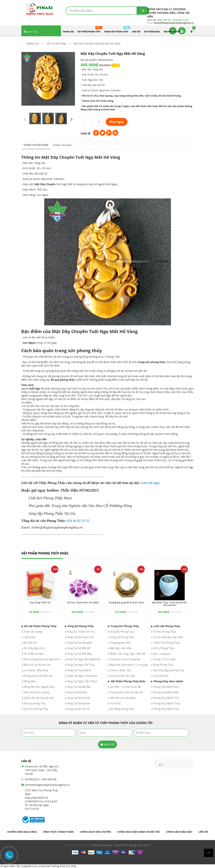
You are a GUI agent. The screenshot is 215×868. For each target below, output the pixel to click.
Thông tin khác (62, 145)
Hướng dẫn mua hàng (22, 832)
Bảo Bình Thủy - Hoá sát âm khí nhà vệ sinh (170, 604)
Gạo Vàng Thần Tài (40, 602)
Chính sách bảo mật (179, 832)
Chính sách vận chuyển (95, 832)
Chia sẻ (85, 133)
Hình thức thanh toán (58, 832)
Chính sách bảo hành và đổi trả (138, 832)
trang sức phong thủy (151, 362)
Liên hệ (203, 832)
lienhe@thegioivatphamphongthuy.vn (47, 785)
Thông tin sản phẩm (36, 145)
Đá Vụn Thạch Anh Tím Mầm (83, 602)
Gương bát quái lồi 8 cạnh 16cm (126, 602)
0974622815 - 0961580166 (41, 779)
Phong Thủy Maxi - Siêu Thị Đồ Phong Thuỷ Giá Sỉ (121, 845)
